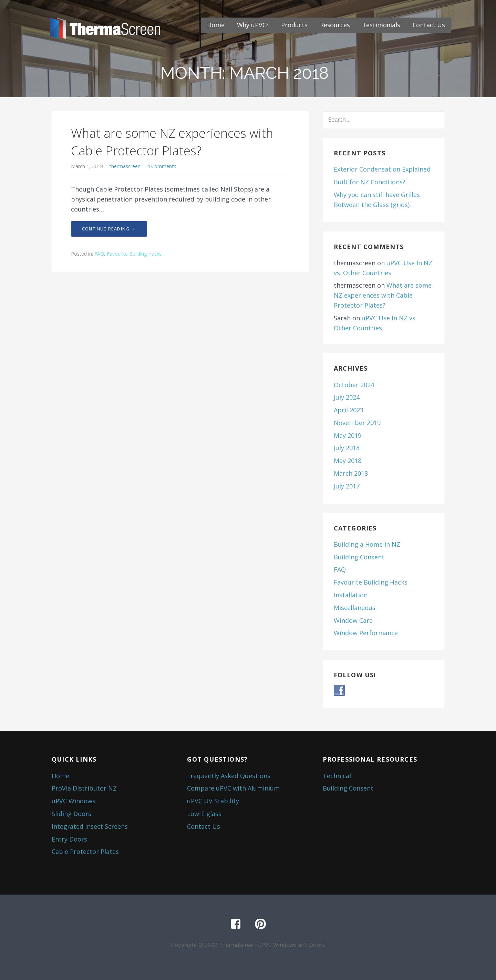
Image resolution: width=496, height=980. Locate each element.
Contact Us (429, 25)
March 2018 (351, 473)
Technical (337, 776)
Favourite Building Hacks (134, 254)
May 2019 (348, 435)
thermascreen (125, 166)
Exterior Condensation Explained (382, 169)
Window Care (353, 620)
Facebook (236, 924)
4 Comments (162, 166)
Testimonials (381, 25)
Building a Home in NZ (367, 544)
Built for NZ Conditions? (370, 182)
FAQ (99, 254)
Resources (335, 25)
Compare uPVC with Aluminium (233, 788)
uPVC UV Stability (213, 801)
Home (216, 25)
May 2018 (348, 461)
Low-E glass (204, 814)
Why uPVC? (253, 25)
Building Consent (359, 557)
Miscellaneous (355, 608)
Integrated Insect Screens (90, 826)
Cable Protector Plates (85, 852)
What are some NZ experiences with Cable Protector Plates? (172, 142)
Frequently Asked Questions (229, 776)
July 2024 (347, 397)
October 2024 (354, 385)
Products (294, 25)
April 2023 (349, 410)
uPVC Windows (74, 801)
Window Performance (366, 633)
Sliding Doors (71, 814)
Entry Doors (69, 839)
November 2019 (357, 423)
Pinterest (260, 924)
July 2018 (347, 448)
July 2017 (347, 486)
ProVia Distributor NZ (84, 788)
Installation (351, 595)
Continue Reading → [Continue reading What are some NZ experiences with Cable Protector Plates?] (109, 229)
